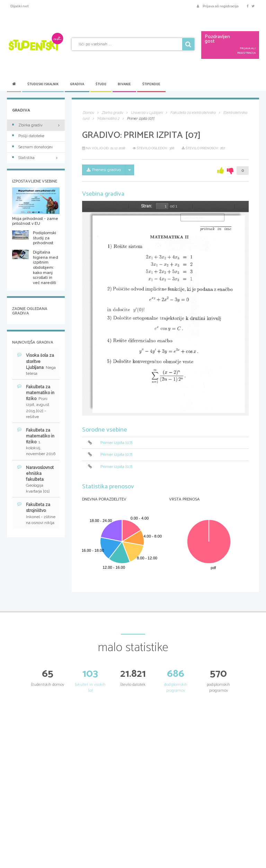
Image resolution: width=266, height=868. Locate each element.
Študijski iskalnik (43, 84)
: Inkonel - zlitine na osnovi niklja (36, 513)
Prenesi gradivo (104, 170)
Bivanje (124, 84)
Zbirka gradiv (27, 125)
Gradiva (77, 84)
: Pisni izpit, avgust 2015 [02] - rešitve (36, 402)
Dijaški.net (20, 6)
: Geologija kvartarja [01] (36, 479)
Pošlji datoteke (28, 136)
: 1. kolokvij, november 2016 (36, 442)
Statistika (36, 158)
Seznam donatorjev (33, 147)
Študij (101, 84)
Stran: (147, 206)
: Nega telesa (37, 364)
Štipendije (151, 84)
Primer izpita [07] (116, 443)
